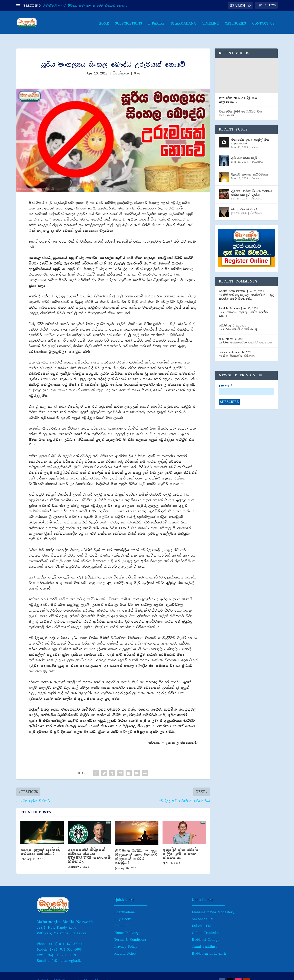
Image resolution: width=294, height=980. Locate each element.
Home (104, 22)
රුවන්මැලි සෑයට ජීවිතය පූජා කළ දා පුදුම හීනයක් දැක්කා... (85, 6)
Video (255, 139)
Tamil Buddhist (204, 938)
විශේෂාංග (121, 65)
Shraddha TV (203, 911)
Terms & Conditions (130, 931)
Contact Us (263, 22)
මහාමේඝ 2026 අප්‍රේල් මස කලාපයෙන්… (238, 91)
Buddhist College (206, 931)
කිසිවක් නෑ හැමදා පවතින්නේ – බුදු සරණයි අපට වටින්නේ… (246, 288)
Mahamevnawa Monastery (213, 904)
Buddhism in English (209, 945)
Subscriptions (129, 22)
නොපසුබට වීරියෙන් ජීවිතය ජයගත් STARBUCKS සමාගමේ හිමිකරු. (89, 847)
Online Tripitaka (205, 924)
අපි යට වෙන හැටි (244, 149)
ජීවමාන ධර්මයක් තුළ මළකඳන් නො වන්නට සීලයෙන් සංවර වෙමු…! (136, 848)
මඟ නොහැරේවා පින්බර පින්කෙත (247, 334)
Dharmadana (183, 22)
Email (226, 378)
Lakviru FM (201, 917)
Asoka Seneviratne (232, 282)
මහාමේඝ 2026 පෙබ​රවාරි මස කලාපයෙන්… (240, 105)
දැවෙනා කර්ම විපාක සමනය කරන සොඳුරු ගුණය (251, 184)
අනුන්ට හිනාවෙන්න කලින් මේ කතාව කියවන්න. (181, 845)
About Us (122, 917)
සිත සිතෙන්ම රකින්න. (239, 347)
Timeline (210, 22)
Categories (235, 22)
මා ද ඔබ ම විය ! (244, 201)
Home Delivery (126, 924)
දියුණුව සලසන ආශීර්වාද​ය (249, 166)
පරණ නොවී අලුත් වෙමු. (240, 321)
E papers (156, 22)
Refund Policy (125, 945)
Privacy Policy (126, 938)
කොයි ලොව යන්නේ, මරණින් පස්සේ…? (40, 843)
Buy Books (123, 911)
